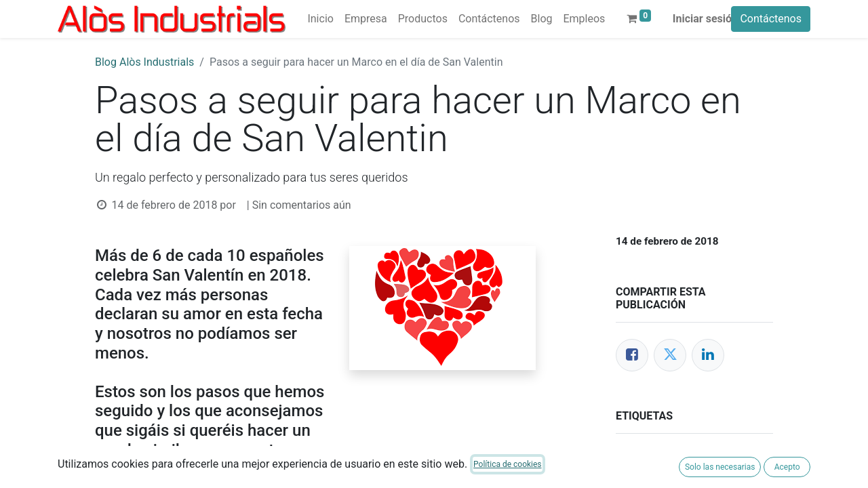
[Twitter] (670, 355)
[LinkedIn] (708, 355)
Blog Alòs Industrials (144, 62)
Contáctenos (771, 19)
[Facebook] (632, 355)
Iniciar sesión (705, 19)
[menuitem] (320, 19)
